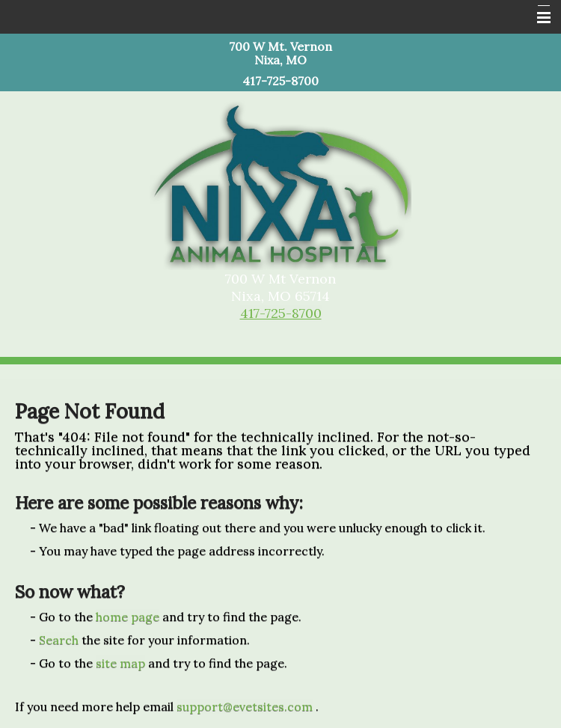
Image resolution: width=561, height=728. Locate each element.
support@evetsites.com (245, 706)
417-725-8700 (281, 313)
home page (128, 617)
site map (120, 663)
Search (59, 640)
